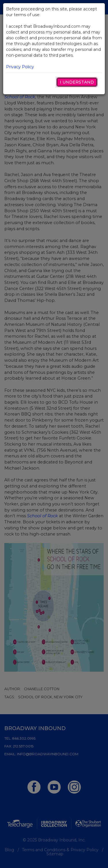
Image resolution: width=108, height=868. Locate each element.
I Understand (77, 82)
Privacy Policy (20, 67)
